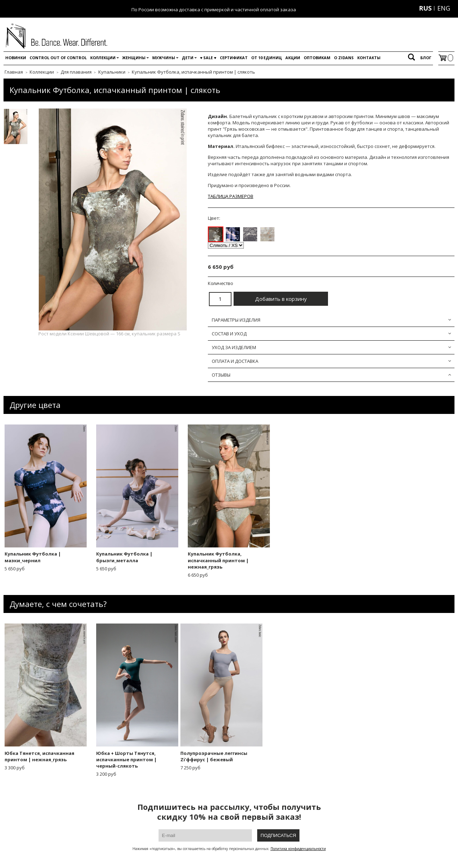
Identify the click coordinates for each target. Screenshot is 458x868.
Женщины (134, 58)
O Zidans (344, 58)
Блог (426, 58)
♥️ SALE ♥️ (208, 58)
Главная (14, 72)
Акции (293, 58)
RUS (425, 8)
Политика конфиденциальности (298, 849)
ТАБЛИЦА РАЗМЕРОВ (231, 196)
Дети (188, 58)
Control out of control (58, 58)
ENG (444, 8)
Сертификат (234, 58)
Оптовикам (317, 58)
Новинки (16, 58)
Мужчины (164, 58)
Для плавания (76, 72)
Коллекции (103, 58)
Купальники (112, 72)
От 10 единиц (267, 58)
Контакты (369, 58)
